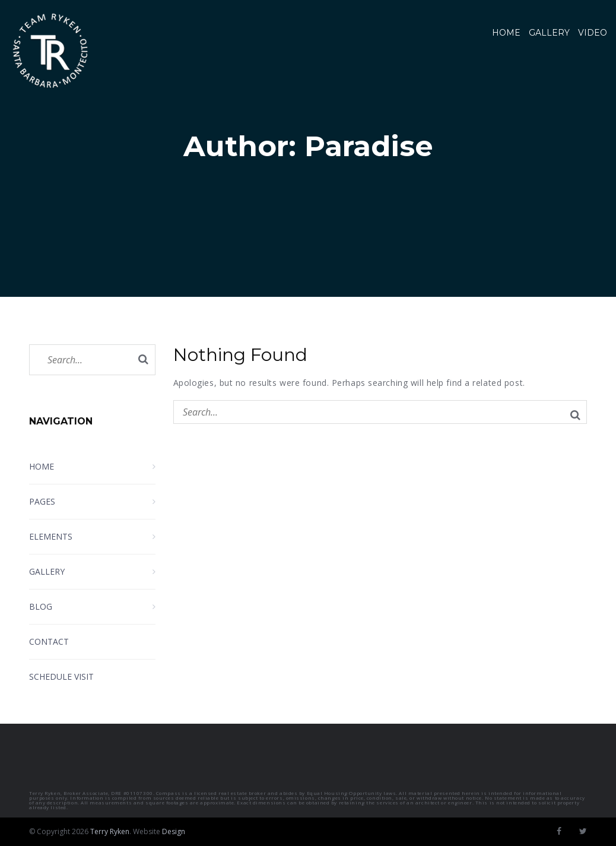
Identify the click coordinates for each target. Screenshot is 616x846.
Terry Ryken (110, 831)
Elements (51, 536)
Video (593, 33)
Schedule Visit (61, 677)
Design (174, 831)
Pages (42, 501)
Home (506, 33)
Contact (49, 641)
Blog (41, 606)
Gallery (549, 33)
